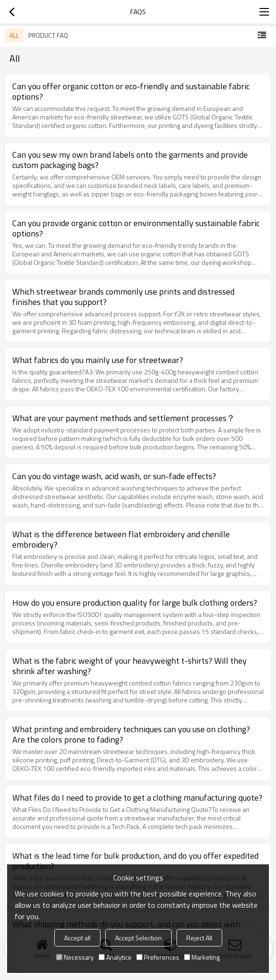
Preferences (158, 957)
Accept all (77, 938)
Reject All (199, 938)
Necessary (75, 957)
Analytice (115, 957)
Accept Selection (138, 938)
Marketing (202, 957)
